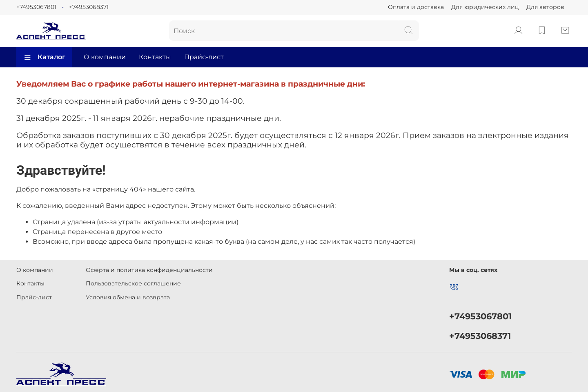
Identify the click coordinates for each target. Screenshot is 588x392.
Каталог (44, 57)
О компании (105, 57)
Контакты (155, 57)
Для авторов (545, 7)
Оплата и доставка (416, 7)
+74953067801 (36, 7)
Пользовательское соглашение (133, 283)
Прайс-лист (204, 57)
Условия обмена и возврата (128, 297)
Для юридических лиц (485, 7)
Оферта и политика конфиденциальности (149, 270)
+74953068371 (89, 7)
